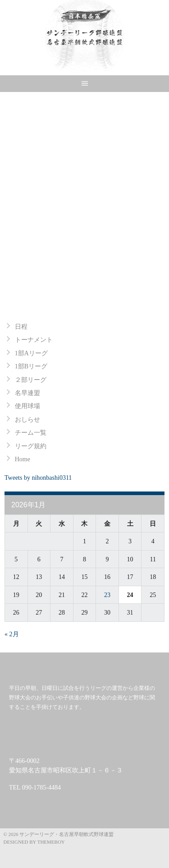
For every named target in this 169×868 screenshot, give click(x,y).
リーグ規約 (31, 446)
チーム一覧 (31, 433)
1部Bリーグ (31, 366)
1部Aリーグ (31, 353)
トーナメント (34, 340)
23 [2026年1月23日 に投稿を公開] (107, 595)
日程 (21, 327)
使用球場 (27, 406)
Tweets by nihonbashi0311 (38, 478)
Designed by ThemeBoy (34, 842)
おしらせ (27, 420)
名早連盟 (27, 393)
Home (23, 459)
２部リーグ (31, 380)
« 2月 (12, 634)
